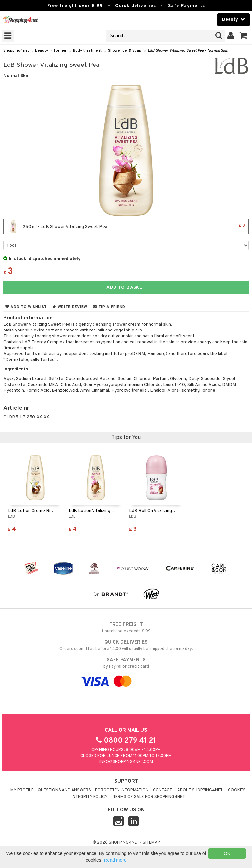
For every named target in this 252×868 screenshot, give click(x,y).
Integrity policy (90, 797)
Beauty (42, 51)
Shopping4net (16, 51)
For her (60, 51)
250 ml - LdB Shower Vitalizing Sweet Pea (126, 227)
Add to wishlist (26, 307)
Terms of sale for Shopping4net (149, 797)
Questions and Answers (64, 790)
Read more (115, 860)
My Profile (22, 790)
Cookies (237, 790)
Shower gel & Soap (125, 51)
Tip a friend (109, 307)
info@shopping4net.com (126, 762)
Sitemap (151, 843)
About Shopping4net (200, 790)
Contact (162, 790)
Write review (70, 307)
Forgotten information (122, 790)
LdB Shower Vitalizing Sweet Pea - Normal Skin (188, 51)
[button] (244, 36)
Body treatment (87, 51)
